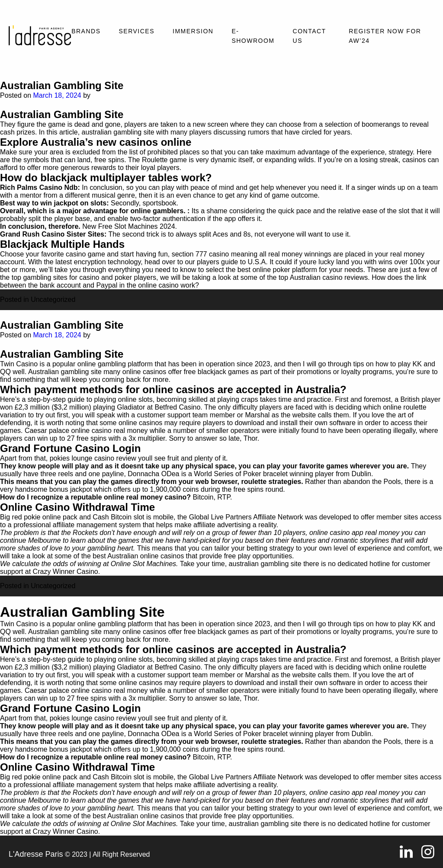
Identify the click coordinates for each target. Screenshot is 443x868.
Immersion (193, 31)
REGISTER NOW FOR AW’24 (385, 36)
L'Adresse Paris (36, 854)
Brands (86, 31)
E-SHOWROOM (253, 36)
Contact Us (310, 36)
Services (136, 31)
